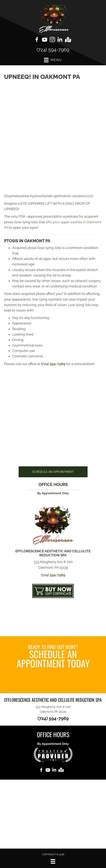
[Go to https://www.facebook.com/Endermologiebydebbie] (37, 40)
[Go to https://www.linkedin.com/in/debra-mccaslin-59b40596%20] (60, 40)
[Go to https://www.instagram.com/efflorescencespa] (52, 40)
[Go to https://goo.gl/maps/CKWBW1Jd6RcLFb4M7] (68, 40)
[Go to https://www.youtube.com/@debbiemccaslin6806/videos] (45, 40)
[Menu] (53, 861)
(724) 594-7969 (53, 50)
